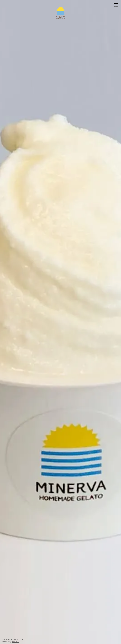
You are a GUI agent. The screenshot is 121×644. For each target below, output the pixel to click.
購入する (16, 642)
